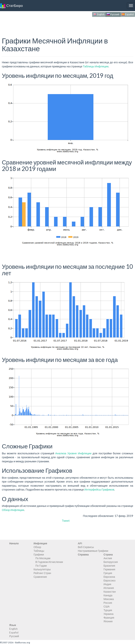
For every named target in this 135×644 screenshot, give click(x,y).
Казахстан (110, 592)
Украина (109, 614)
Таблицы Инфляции (96, 66)
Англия (108, 558)
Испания (109, 588)
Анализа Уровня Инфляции (73, 453)
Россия (108, 603)
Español (128, 14)
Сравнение (40, 577)
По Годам (41, 566)
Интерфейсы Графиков (99, 489)
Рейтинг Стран (42, 573)
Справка (83, 554)
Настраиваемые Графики (93, 551)
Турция (108, 610)
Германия (109, 569)
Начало (14, 543)
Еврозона (109, 577)
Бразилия (109, 566)
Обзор (37, 547)
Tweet (66, 521)
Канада (108, 595)
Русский (113, 14)
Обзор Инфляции (13, 510)
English (99, 14)
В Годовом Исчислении (49, 562)
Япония (108, 621)
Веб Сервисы (86, 547)
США (107, 606)
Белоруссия (111, 562)
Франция (109, 618)
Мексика (109, 599)
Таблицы (39, 551)
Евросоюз (110, 580)
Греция (108, 573)
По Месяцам (43, 558)
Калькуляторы (42, 569)
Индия (107, 584)
